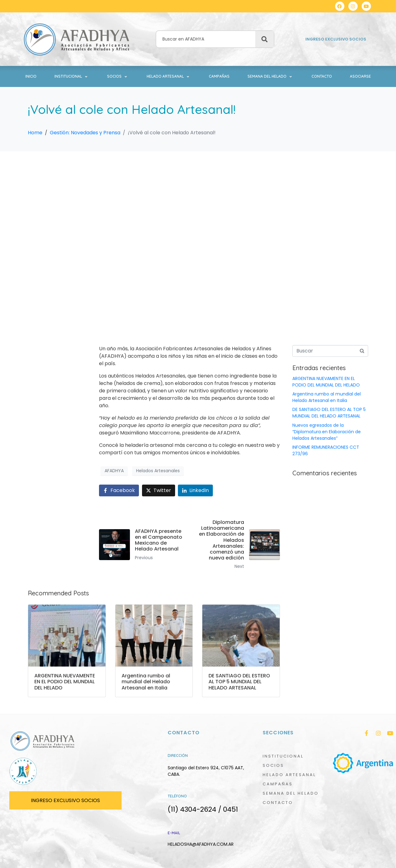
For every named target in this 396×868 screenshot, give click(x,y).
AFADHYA (114, 471)
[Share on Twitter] (159, 491)
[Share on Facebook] (119, 491)
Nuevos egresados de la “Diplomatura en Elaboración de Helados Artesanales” (327, 432)
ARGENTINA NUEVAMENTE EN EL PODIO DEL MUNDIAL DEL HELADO (326, 382)
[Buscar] (265, 39)
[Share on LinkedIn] (195, 491)
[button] (72, 76)
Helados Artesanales (158, 471)
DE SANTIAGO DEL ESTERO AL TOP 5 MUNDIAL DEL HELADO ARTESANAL (329, 413)
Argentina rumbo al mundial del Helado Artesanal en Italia (327, 397)
